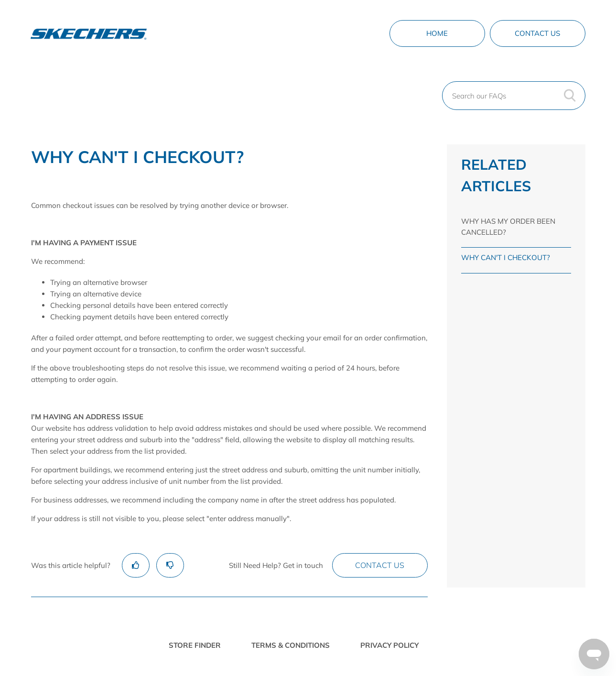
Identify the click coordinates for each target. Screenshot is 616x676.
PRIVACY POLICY (389, 645)
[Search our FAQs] (514, 96)
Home (437, 33)
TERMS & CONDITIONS (291, 645)
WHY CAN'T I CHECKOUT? (506, 257)
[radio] (136, 565)
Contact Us (537, 33)
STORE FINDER (195, 645)
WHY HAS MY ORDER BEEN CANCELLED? (508, 227)
